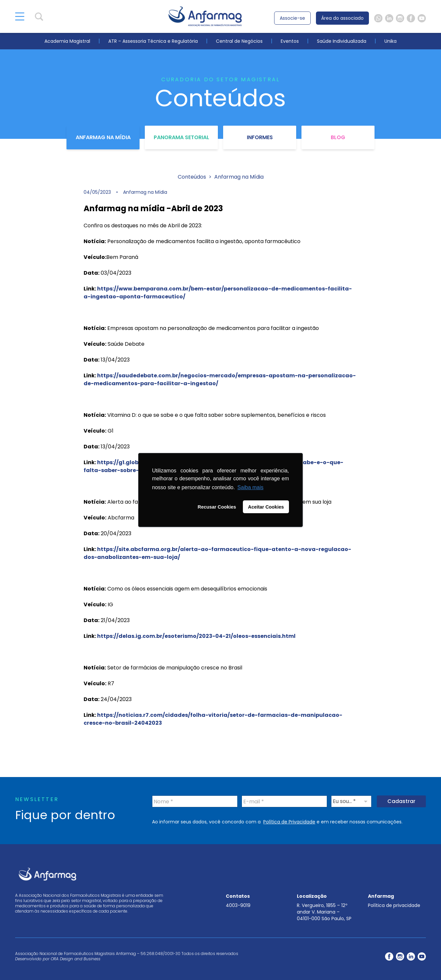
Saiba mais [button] (250, 487)
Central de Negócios (239, 41)
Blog (338, 137)
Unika (390, 41)
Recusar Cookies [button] (217, 507)
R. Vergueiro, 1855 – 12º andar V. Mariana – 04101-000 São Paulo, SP (324, 912)
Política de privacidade (394, 905)
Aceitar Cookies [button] (266, 507)
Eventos (290, 41)
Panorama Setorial (182, 137)
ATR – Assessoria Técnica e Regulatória (153, 41)
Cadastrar (401, 801)
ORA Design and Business (76, 959)
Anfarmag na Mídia (103, 137)
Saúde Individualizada (342, 41)
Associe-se (292, 18)
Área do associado (342, 18)
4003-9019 (238, 905)
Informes (260, 137)
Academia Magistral (67, 41)
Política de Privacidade (289, 822)
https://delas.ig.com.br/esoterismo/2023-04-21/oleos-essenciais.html (196, 636)
